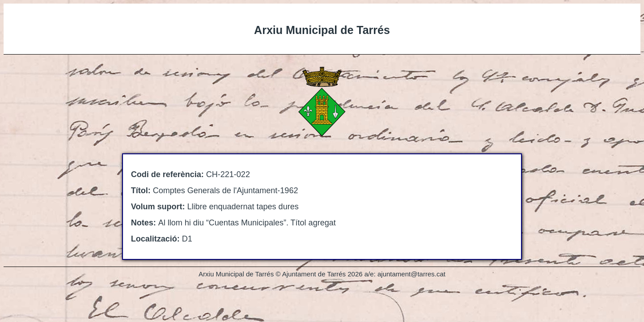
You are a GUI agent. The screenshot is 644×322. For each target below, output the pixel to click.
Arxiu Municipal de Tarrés (322, 30)
